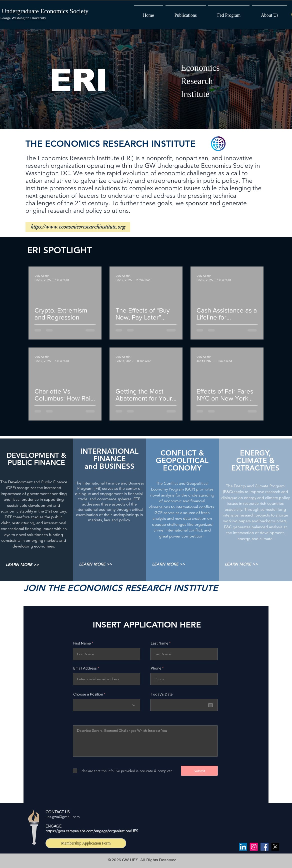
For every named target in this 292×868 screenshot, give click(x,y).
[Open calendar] (210, 705)
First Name (82, 643)
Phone (156, 668)
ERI (79, 80)
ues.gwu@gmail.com (63, 817)
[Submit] (199, 771)
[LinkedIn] (243, 847)
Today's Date (162, 694)
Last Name (159, 643)
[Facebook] (264, 847)
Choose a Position (88, 694)
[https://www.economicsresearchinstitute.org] (78, 227)
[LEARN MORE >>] (22, 565)
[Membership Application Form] (86, 843)
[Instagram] (254, 847)
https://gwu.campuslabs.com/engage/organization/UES (92, 831)
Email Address (85, 668)
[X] (275, 847)
